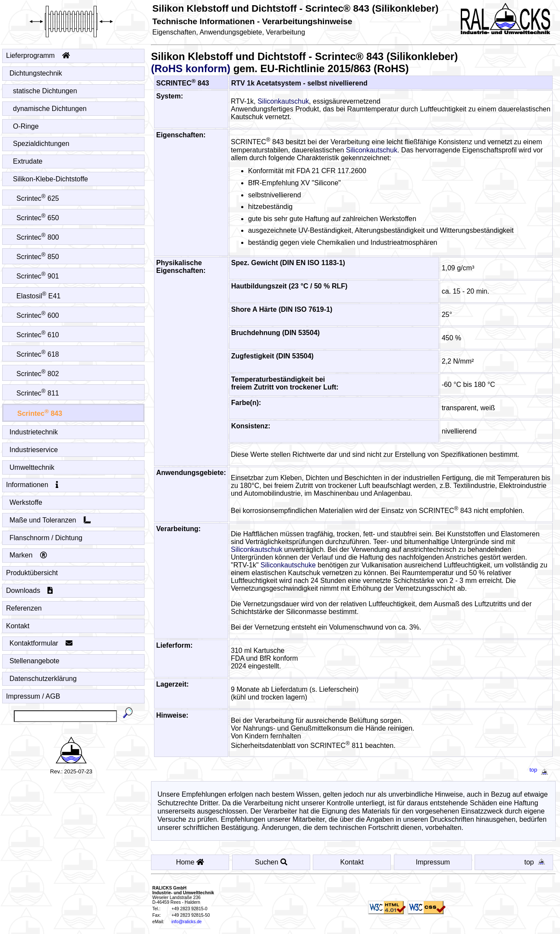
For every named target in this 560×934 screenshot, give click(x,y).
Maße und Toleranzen (50, 520)
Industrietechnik (34, 432)
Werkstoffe (26, 502)
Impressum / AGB (33, 696)
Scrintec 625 (38, 198)
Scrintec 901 (38, 276)
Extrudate (28, 161)
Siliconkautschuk (283, 101)
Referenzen (24, 608)
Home (190, 862)
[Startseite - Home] (71, 19)
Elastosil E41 (39, 296)
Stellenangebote (35, 661)
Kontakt (18, 626)
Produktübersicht (32, 573)
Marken (28, 555)
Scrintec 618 (38, 354)
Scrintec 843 (40, 413)
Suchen (271, 862)
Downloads (30, 590)
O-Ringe (26, 126)
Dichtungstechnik (36, 73)
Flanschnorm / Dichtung (46, 538)
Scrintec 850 (38, 257)
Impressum (433, 862)
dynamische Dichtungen (50, 109)
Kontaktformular (41, 643)
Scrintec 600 (38, 315)
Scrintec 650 (38, 218)
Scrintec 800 (38, 237)
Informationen (32, 485)
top (540, 770)
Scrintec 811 (38, 393)
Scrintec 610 (38, 335)
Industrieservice (34, 450)
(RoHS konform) (191, 68)
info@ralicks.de (186, 922)
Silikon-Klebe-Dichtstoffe (51, 179)
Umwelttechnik (32, 467)
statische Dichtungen (45, 91)
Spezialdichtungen (41, 144)
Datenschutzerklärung (43, 679)
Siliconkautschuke (288, 565)
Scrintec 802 (38, 374)
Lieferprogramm (38, 55)
